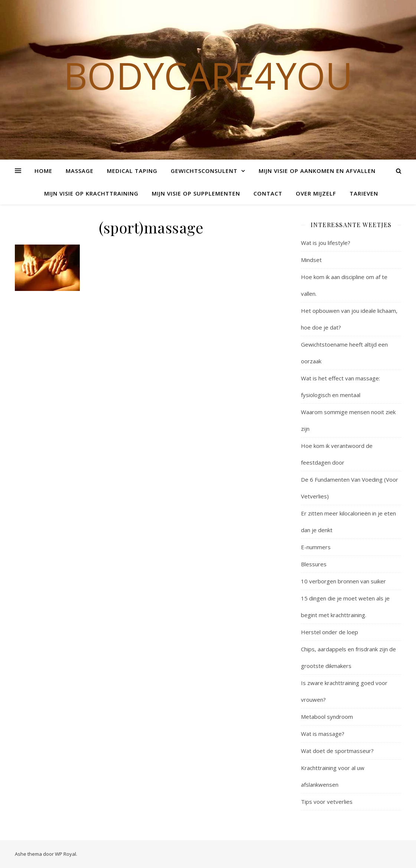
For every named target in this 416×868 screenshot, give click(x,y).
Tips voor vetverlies (327, 802)
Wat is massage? (323, 734)
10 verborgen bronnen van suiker (343, 581)
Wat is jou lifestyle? (326, 243)
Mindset (311, 260)
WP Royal (65, 854)
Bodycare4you (208, 75)
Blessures (314, 564)
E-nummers (316, 547)
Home (43, 171)
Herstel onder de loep (330, 632)
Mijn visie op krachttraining (91, 193)
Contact (268, 193)
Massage (80, 171)
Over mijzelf (316, 193)
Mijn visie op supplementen (196, 193)
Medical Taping (132, 171)
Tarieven (364, 193)
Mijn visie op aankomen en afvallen (317, 171)
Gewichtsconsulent (204, 171)
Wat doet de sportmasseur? (337, 751)
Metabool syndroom (327, 717)
